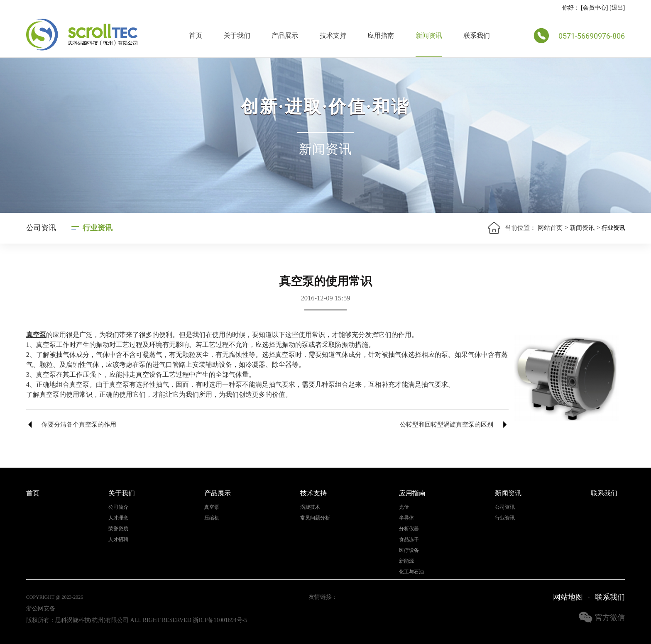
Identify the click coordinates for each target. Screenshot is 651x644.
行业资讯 (98, 228)
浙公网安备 (41, 609)
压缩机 (212, 518)
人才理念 (118, 518)
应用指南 (381, 35)
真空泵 (212, 507)
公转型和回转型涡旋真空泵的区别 (447, 424)
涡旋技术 (310, 507)
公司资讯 (41, 228)
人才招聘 (118, 540)
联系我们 (477, 35)
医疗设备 (409, 550)
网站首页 (550, 228)
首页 (196, 35)
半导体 (406, 518)
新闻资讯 (429, 35)
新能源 (406, 561)
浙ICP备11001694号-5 (220, 620)
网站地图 (568, 597)
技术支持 (333, 35)
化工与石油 (411, 572)
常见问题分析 (315, 518)
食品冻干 (409, 540)
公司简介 (118, 507)
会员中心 (595, 8)
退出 (617, 8)
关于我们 (237, 35)
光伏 (404, 507)
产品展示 (285, 35)
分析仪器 (409, 529)
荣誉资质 (118, 529)
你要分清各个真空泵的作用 (79, 424)
